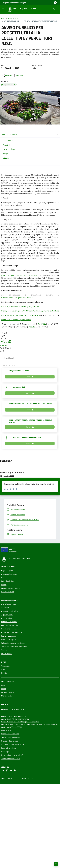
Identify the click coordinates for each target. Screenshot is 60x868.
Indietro (32, 327)
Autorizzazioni (7, 618)
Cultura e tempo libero (10, 625)
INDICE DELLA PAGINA (30, 135)
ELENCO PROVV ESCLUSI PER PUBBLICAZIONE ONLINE (31, 404)
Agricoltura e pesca (9, 604)
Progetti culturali (8, 692)
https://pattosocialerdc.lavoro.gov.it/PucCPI (20, 306)
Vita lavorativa (7, 654)
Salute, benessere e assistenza (13, 643)
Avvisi (4, 669)
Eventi (4, 689)
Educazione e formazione (11, 629)
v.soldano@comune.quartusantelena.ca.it (18, 297)
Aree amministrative (9, 574)
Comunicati (6, 666)
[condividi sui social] (7, 75)
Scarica (4, 345)
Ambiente (5, 607)
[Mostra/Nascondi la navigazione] (3, 9)
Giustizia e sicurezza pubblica (12, 632)
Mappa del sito (27, 778)
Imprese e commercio (9, 636)
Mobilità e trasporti (9, 639)
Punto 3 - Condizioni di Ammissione (27, 437)
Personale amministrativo (11, 588)
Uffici (3, 578)
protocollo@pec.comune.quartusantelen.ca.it (20, 275)
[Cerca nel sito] (54, 10)
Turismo (4, 650)
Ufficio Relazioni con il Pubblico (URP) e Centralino (20, 722)
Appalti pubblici (7, 615)
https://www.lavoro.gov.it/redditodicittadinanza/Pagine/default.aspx (31, 311)
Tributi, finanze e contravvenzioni (14, 647)
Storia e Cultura (7, 696)
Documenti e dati (8, 592)
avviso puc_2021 (20, 387)
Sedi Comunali (7, 778)
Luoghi (4, 685)
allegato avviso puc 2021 (19, 370)
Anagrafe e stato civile (10, 611)
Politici (4, 585)
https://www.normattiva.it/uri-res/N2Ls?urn (21, 315)
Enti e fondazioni (8, 581)
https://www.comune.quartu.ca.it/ (16, 320)
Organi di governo (8, 570)
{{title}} (6, 341)
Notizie (4, 673)
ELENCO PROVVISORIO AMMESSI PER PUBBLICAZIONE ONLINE (31, 421)
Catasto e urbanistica (9, 622)
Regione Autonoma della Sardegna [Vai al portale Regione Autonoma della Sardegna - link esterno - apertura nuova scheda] (15, 3)
